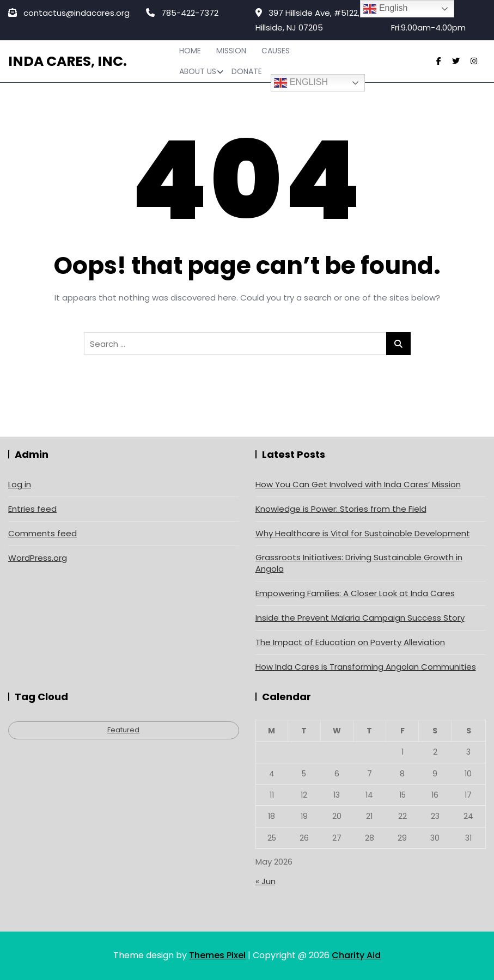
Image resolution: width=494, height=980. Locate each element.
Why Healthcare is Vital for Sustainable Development (363, 533)
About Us (198, 71)
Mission (231, 51)
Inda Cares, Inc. (68, 61)
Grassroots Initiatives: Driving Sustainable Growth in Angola (359, 563)
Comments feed (42, 533)
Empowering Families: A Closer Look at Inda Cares (355, 593)
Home (190, 51)
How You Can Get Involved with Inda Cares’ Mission (358, 484)
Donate (247, 71)
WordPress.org (38, 558)
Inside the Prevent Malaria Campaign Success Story (360, 618)
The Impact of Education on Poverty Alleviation (350, 642)
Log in (20, 484)
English (301, 83)
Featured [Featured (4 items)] (123, 730)
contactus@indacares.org (69, 13)
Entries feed (32, 509)
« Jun (266, 881)
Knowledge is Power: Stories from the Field (341, 509)
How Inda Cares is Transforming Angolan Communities (366, 667)
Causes (276, 51)
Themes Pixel (217, 955)
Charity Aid (356, 955)
